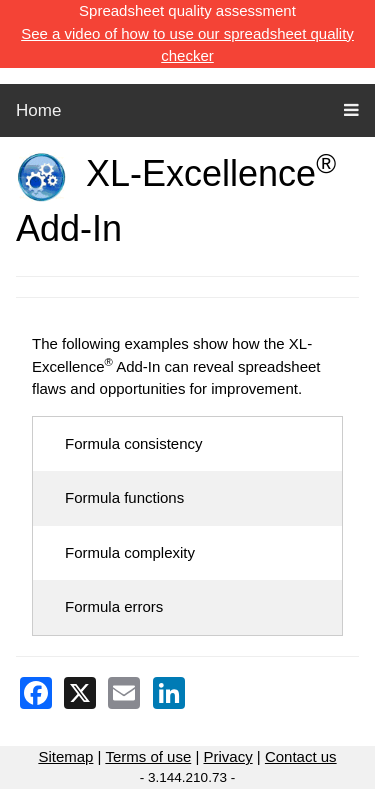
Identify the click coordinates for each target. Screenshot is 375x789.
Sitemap (65, 756)
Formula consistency (134, 443)
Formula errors (114, 606)
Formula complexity (130, 552)
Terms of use (148, 756)
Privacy (227, 756)
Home (38, 110)
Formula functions (124, 497)
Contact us (301, 756)
